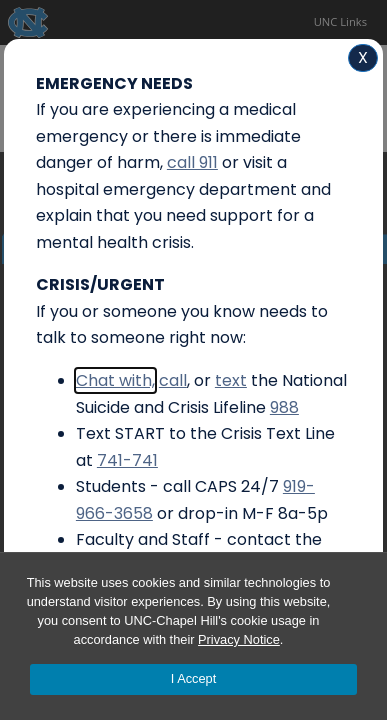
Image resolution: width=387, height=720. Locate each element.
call (173, 380)
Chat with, (115, 380)
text (231, 380)
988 (284, 407)
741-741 (127, 460)
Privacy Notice (239, 639)
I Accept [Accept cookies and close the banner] (194, 678)
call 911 (192, 162)
